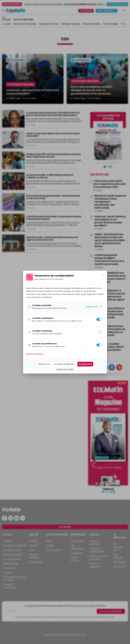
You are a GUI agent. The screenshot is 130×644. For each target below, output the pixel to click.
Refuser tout (44, 364)
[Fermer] (103, 275)
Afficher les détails (35, 354)
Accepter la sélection (64, 364)
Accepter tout (85, 364)
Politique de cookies (65, 369)
